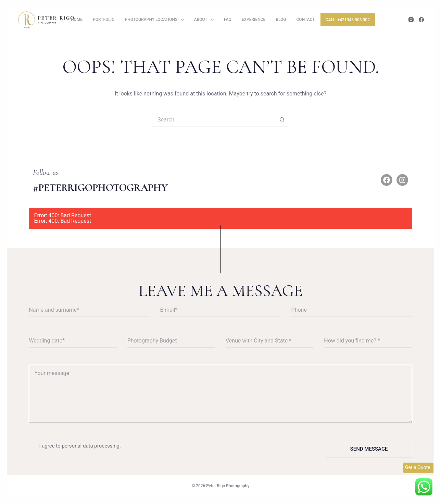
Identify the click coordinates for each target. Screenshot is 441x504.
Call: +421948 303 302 (348, 20)
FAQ (228, 20)
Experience (254, 20)
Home (77, 20)
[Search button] (282, 120)
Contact (306, 20)
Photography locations (156, 20)
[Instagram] (411, 20)
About (205, 20)
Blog (281, 20)
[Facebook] (421, 20)
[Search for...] (214, 120)
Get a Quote (418, 467)
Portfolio (104, 20)
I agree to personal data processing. (80, 446)
